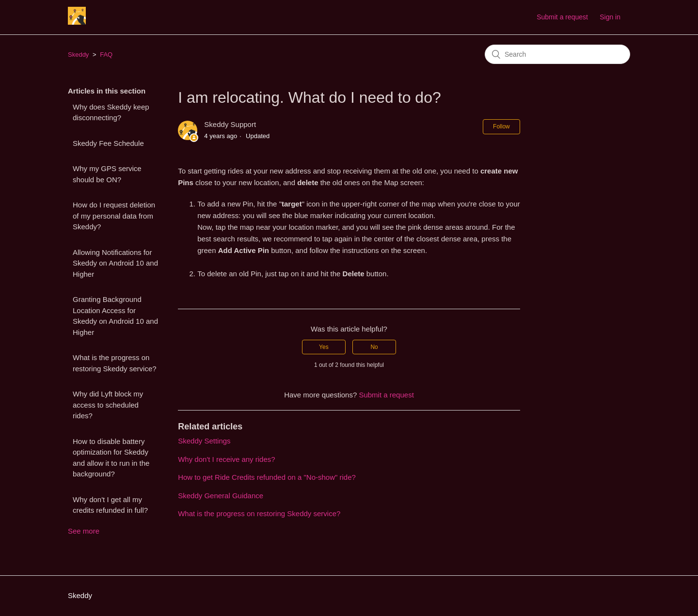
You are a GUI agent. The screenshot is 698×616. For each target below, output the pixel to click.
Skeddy (78, 55)
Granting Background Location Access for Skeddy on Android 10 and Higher (115, 316)
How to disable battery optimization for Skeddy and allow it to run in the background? (111, 458)
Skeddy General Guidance (221, 496)
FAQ (106, 55)
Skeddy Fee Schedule (108, 143)
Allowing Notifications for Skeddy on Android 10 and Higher (115, 263)
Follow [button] (501, 126)
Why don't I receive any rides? (226, 459)
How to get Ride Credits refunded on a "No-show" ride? (267, 477)
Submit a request (562, 17)
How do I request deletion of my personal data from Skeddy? (114, 216)
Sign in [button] (610, 17)
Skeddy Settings (204, 441)
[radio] (324, 347)
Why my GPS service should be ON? (107, 174)
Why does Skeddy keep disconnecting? (111, 112)
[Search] (557, 54)
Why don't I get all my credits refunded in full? (110, 505)
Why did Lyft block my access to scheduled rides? (108, 405)
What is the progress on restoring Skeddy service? (115, 363)
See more (84, 531)
